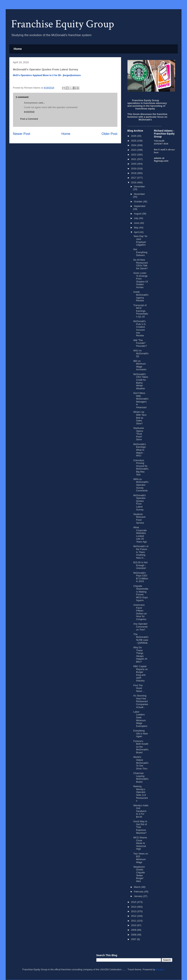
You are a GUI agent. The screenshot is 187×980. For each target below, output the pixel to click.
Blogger (160, 969)
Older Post (110, 134)
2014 (134, 907)
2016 (134, 182)
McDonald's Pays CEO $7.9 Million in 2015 (141, 577)
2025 (134, 141)
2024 (134, 145)
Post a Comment (29, 119)
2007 (134, 939)
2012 (134, 916)
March (138, 887)
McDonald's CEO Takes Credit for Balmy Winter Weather (141, 381)
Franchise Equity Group (63, 24)
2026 (134, 136)
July (136, 218)
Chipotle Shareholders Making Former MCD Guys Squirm (141, 593)
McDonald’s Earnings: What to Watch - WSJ (140, 450)
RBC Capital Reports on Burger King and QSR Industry (141, 673)
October (138, 202)
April (137, 232)
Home (18, 49)
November (139, 194)
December (139, 186)
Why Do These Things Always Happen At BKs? (140, 655)
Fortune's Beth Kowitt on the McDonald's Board (141, 747)
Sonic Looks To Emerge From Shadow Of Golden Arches (141, 280)
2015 (134, 902)
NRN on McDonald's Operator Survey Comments (141, 485)
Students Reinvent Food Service (139, 519)
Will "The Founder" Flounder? (140, 343)
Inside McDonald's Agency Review (141, 296)
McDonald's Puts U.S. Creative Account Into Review (140, 328)
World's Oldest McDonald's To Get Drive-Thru (141, 763)
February (139, 892)
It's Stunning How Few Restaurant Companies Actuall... (141, 701)
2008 (134, 935)
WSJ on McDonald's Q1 (141, 353)
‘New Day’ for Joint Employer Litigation (140, 240)
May (136, 228)
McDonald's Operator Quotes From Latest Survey (140, 502)
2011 (134, 921)
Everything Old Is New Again (141, 733)
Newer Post (22, 134)
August (138, 214)
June (137, 223)
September (140, 206)
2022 (134, 155)
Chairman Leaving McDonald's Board (141, 777)
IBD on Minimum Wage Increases (140, 365)
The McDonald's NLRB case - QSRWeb (141, 639)
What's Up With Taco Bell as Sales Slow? (140, 418)
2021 (134, 159)
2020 (134, 164)
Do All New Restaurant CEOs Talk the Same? (141, 264)
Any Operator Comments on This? (140, 627)
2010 (134, 925)
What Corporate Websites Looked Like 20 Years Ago (140, 535)
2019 (134, 169)
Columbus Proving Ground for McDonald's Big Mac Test (141, 467)
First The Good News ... (139, 688)
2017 (134, 178)
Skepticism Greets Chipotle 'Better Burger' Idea (139, 874)
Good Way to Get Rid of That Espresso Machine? (140, 827)
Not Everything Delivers (140, 252)
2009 (134, 930)
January (138, 896)
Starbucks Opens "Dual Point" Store (139, 434)
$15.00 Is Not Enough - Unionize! (140, 565)
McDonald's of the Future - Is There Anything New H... (141, 552)
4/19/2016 (29, 112)
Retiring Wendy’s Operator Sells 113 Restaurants (141, 794)
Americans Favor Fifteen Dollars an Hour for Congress (140, 612)
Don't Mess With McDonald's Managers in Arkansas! (141, 400)
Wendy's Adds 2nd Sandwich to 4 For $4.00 (141, 811)
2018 (134, 173)
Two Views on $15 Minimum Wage (141, 858)
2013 (134, 911)
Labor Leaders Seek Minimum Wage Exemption (140, 719)
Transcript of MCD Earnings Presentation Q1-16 (141, 311)
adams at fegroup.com (161, 159)
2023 (134, 150)
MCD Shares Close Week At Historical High (140, 843)
